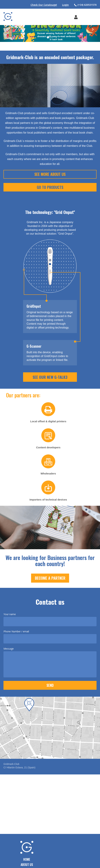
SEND (50, 685)
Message (9, 649)
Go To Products (50, 187)
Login (65, 5)
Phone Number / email (16, 631)
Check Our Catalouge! (44, 5)
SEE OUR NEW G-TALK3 (50, 377)
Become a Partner (50, 578)
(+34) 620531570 (85, 5)
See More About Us (50, 174)
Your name (10, 614)
